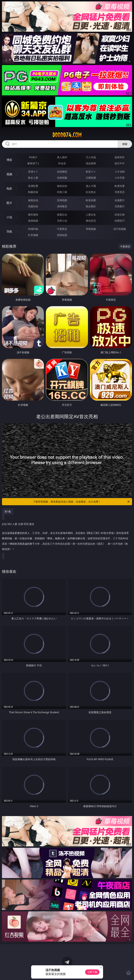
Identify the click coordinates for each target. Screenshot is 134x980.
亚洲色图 (62, 200)
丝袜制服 (62, 178)
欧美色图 (91, 200)
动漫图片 (120, 200)
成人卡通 (91, 186)
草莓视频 (91, 229)
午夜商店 (62, 229)
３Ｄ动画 (120, 172)
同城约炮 (33, 229)
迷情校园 (33, 221)
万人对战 (91, 157)
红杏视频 (33, 235)
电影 (9, 188)
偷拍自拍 (62, 186)
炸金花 (62, 163)
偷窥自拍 (33, 200)
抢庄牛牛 (120, 163)
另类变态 (120, 192)
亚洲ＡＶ (33, 172)
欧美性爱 (120, 186)
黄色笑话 (91, 221)
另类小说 (62, 221)
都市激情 (33, 215)
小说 (9, 217)
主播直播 (91, 178)
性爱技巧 (120, 221)
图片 (9, 203)
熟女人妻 (33, 178)
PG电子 (33, 157)
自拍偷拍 (62, 172)
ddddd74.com (67, 135)
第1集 (8, 511)
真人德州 (62, 157)
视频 (9, 174)
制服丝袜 (33, 192)
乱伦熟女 (91, 192)
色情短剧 (62, 235)
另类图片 (120, 206)
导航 (9, 231)
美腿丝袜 (33, 206)
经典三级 (62, 192)
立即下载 (92, 972)
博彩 (9, 160)
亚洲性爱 (33, 186)
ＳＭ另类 (120, 178)
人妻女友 (91, 215)
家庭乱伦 (62, 215)
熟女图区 (91, 206)
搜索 (125, 144)
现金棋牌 (91, 163)
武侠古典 (120, 215)
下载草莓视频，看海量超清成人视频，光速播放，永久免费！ (81, 502)
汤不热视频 (120, 229)
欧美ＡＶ (91, 172)
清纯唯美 (62, 206)
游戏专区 (120, 157)
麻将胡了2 (33, 163)
